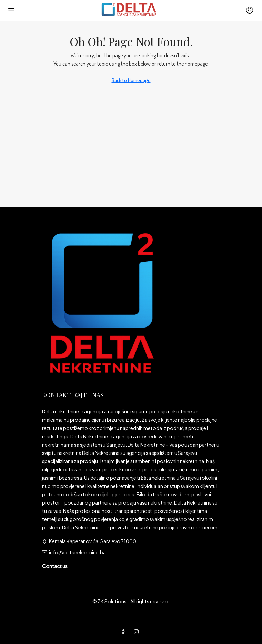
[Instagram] (138, 632)
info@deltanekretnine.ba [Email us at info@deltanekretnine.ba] (77, 552)
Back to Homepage (131, 80)
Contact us (55, 566)
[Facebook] (124, 632)
